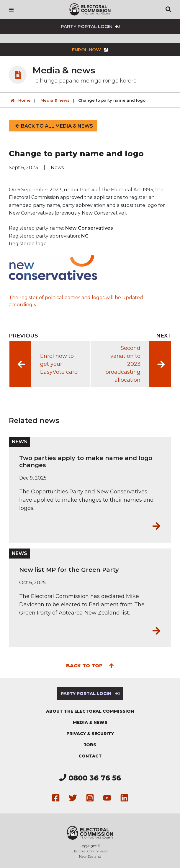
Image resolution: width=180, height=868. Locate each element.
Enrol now (90, 50)
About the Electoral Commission (90, 711)
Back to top (90, 665)
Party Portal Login (90, 26)
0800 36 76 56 (90, 778)
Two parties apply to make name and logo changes (86, 462)
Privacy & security (90, 734)
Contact (90, 756)
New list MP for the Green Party (69, 570)
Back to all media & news (53, 126)
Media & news (55, 100)
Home (20, 100)
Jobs (90, 745)
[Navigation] (11, 9)
